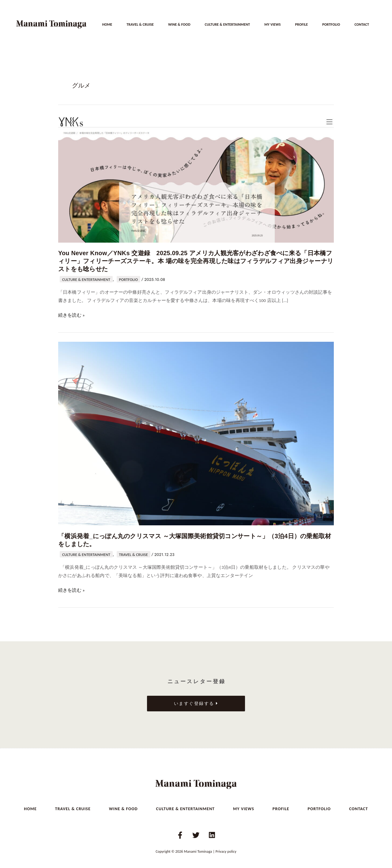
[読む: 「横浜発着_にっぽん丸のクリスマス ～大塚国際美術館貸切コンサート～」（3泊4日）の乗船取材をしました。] (196, 432)
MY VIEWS (272, 24)
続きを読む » (72, 314)
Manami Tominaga (198, 850)
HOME (107, 24)
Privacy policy (226, 850)
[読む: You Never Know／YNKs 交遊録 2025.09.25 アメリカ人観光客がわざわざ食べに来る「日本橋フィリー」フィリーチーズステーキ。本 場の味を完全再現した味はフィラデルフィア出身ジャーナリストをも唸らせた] (196, 179)
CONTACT (362, 24)
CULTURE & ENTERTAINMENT (227, 24)
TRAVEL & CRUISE (140, 24)
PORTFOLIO (331, 24)
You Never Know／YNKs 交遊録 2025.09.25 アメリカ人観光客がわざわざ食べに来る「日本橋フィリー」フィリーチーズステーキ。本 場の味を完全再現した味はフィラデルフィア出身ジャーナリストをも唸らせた (194, 260)
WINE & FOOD (179, 24)
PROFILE (301, 24)
